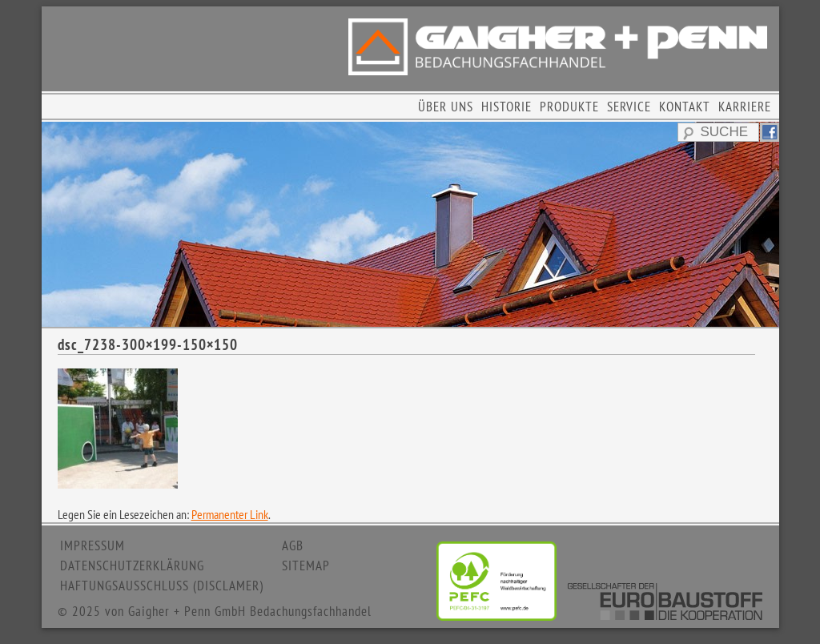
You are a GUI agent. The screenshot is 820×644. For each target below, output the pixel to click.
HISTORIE (506, 107)
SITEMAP (306, 566)
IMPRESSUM (92, 545)
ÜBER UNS (446, 107)
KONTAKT (685, 107)
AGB (293, 545)
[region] (410, 224)
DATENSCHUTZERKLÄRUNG (132, 566)
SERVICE (629, 107)
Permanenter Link (230, 514)
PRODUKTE (569, 107)
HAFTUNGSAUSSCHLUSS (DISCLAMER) (162, 586)
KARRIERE (745, 107)
